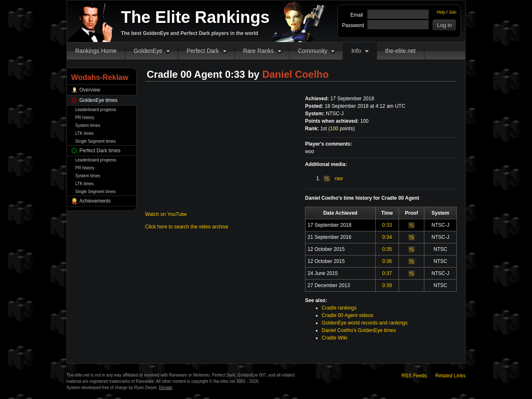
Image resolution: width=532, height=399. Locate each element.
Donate (165, 388)
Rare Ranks (259, 51)
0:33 (387, 225)
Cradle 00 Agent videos (347, 315)
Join (453, 12)
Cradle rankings (339, 308)
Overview (90, 90)
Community (313, 51)
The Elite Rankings (195, 17)
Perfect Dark (203, 51)
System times (88, 125)
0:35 (387, 249)
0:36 (387, 261)
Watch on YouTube (166, 214)
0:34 (387, 237)
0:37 (387, 273)
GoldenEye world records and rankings (365, 323)
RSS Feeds (414, 376)
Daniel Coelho (296, 74)
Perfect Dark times (100, 151)
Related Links (450, 376)
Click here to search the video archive (187, 227)
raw (333, 178)
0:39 (387, 285)
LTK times (84, 133)
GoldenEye (148, 51)
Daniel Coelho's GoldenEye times (359, 330)
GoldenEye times (98, 100)
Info (356, 51)
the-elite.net (400, 51)
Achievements (95, 201)
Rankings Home (96, 51)
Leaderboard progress (96, 110)
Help (441, 12)
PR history (85, 118)
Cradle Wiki (334, 338)
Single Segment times (95, 141)
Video (411, 226)
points (341, 129)
